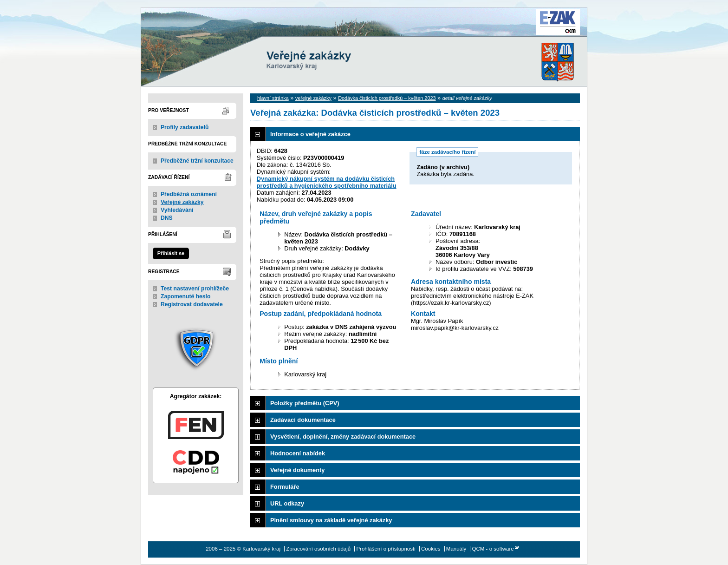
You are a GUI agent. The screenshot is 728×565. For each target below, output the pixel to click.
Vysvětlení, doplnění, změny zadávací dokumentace (343, 437)
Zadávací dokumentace (303, 420)
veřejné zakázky (313, 98)
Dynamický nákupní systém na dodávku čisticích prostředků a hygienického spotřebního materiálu (327, 182)
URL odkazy (287, 503)
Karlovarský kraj (336, 30)
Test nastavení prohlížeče (195, 289)
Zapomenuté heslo (185, 296)
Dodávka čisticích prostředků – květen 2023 (387, 98)
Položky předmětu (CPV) (305, 403)
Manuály (456, 549)
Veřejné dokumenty (297, 470)
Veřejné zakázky (182, 202)
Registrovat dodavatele (192, 304)
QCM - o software (493, 549)
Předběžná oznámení (189, 194)
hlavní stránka (273, 98)
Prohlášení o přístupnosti (386, 549)
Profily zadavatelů (185, 127)
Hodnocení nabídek (298, 453)
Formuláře (285, 487)
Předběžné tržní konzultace (197, 161)
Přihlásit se (171, 253)
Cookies (431, 549)
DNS (167, 218)
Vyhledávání (177, 210)
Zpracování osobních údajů (318, 549)
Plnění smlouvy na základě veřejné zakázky (331, 520)
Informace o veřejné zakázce (310, 134)
